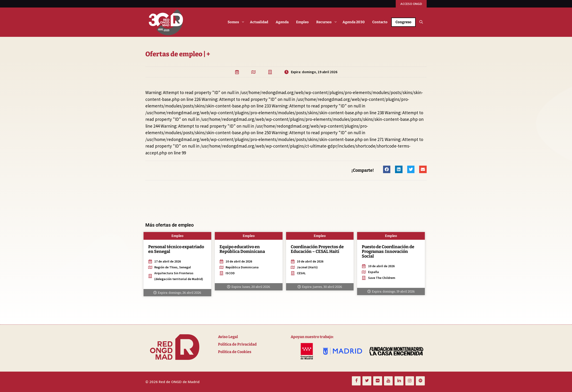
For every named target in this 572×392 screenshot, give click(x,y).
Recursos (327, 22)
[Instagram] (410, 381)
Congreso (403, 22)
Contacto (380, 22)
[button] (421, 22)
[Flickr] (378, 381)
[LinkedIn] (399, 381)
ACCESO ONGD (411, 4)
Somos (237, 22)
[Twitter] (367, 381)
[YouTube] (388, 381)
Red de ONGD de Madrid (179, 382)
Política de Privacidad (237, 344)
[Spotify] (420, 381)
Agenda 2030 (354, 22)
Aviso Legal (228, 337)
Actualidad (259, 22)
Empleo (302, 22)
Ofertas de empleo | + (184, 54)
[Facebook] (356, 381)
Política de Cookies (235, 352)
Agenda (282, 22)
